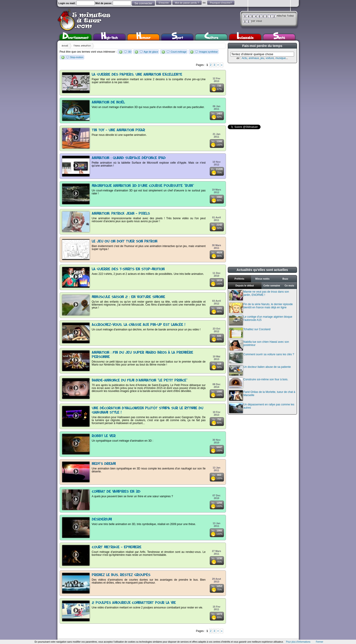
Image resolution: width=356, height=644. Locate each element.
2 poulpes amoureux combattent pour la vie (134, 603)
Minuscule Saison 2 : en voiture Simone (128, 297)
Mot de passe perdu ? (187, 3)
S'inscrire (164, 3)
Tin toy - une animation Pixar (118, 130)
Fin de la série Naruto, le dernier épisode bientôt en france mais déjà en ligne (261, 308)
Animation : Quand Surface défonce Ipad (129, 158)
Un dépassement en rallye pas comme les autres (262, 408)
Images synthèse (208, 52)
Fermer (320, 642)
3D (130, 52)
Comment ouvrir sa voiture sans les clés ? (262, 358)
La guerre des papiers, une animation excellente (137, 75)
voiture (270, 58)
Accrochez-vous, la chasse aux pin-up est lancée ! (139, 325)
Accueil (65, 46)
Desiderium (102, 519)
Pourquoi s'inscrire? (221, 3)
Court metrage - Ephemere (117, 547)
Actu (244, 58)
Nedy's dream (104, 464)
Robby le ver (104, 436)
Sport (177, 37)
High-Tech (109, 37)
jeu (262, 58)
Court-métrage (179, 52)
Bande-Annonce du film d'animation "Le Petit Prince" (140, 380)
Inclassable (245, 37)
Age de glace (151, 52)
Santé (279, 37)
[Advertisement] (262, 94)
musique (280, 58)
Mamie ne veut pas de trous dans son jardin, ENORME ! (259, 295)
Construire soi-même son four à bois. (259, 383)
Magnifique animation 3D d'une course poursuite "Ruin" (143, 186)
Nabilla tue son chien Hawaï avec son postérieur (259, 345)
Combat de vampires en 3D (116, 492)
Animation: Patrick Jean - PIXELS (121, 214)
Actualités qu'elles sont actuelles (262, 270)
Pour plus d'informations (298, 642)
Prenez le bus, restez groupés (121, 575)
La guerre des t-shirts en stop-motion (128, 269)
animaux (254, 58)
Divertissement (76, 37)
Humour (143, 37)
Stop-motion (77, 57)
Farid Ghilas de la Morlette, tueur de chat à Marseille (262, 395)
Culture (211, 37)
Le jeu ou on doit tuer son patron (125, 241)
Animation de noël (108, 102)
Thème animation (82, 46)
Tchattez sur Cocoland (250, 333)
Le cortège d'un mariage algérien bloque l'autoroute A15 (261, 320)
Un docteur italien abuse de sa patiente (260, 370)
